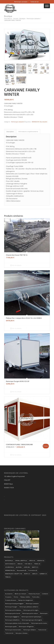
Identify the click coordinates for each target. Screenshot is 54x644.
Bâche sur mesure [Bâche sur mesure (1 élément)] (20, 594)
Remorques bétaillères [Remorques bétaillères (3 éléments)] (12, 620)
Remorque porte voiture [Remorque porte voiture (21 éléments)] (30, 613)
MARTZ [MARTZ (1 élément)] (35, 567)
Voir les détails (16, 265)
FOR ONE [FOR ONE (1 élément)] (28, 564)
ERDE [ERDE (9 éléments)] (20, 564)
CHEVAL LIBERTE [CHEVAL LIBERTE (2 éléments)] (21, 561)
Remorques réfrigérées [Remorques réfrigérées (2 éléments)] (26, 626)
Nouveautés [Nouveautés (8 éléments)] (22, 570)
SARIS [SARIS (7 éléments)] (35, 574)
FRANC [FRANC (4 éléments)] (37, 564)
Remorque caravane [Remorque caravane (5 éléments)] (32, 604)
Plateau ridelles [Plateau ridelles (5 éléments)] (25, 597)
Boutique (8, 16)
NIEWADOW (35, 122)
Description (10, 132)
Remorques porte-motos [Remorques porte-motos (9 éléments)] (39, 623)
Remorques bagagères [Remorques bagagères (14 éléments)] (12, 617)
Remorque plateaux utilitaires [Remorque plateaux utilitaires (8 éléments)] (29, 607)
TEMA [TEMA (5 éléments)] (8, 577)
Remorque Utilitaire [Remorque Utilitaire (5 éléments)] (30, 630)
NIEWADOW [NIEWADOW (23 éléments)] (10, 570)
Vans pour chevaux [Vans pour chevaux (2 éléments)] (22, 633)
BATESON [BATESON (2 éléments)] (9, 561)
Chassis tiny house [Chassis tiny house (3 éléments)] (34, 594)
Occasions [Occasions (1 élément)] (8, 597)
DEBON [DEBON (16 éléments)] (41, 561)
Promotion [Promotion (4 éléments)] (33, 570)
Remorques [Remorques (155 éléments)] (44, 613)
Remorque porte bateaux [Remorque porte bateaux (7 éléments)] (13, 610)
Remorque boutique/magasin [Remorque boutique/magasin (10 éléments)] (14, 604)
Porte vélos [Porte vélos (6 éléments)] (36, 597)
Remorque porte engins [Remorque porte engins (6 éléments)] (31, 610)
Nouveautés (43, 122)
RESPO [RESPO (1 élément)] (27, 574)
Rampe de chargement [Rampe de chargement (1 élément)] (26, 600)
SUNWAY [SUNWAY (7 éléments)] (43, 574)
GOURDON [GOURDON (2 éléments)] (9, 567)
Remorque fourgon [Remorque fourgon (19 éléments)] (11, 607)
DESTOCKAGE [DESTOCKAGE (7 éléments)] (10, 564)
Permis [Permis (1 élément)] (16, 597)
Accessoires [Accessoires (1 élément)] (9, 594)
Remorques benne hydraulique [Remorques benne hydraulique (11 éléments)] (31, 617)
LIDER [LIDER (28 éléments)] (27, 567)
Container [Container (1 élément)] (45, 594)
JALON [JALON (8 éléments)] (19, 567)
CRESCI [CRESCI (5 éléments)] (32, 561)
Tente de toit (34, 2)
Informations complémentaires (28, 132)
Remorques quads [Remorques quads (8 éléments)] (11, 626)
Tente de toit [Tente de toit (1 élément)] (42, 630)
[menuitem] (21, 2)
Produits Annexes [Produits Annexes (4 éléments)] (11, 600)
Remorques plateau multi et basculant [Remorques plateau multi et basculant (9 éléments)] (17, 623)
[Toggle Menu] (47, 6)
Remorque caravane (21, 2)
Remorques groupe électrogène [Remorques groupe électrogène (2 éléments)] (32, 620)
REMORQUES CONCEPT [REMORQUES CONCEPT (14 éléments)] (13, 574)
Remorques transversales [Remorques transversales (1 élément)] (13, 630)
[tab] (10, 132)
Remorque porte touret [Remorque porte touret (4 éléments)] (13, 613)
